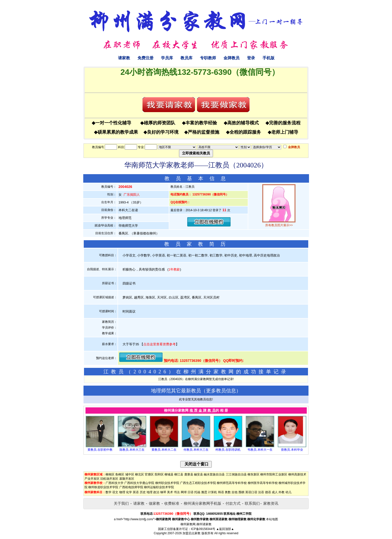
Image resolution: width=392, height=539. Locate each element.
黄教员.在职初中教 (100, 450)
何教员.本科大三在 (196, 450)
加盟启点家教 (191, 533)
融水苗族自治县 (214, 474)
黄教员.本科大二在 (164, 450)
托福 (197, 492)
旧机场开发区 (109, 479)
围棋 (241, 492)
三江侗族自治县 (236, 474)
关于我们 (121, 503)
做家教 (154, 503)
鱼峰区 (120, 474)
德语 (268, 492)
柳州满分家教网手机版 (202, 503)
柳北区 (139, 474)
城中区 (130, 474)
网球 (184, 492)
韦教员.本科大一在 (260, 450)
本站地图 (272, 519)
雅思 (204, 492)
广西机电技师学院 (131, 487)
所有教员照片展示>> (279, 225)
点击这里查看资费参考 (159, 344)
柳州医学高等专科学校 (263, 483)
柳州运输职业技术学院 (159, 487)
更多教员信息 (221, 391)
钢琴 (163, 492)
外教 (281, 492)
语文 (115, 492)
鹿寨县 (189, 474)
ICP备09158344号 (203, 529)
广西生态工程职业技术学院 (198, 483)
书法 (177, 492)
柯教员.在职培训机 (228, 450)
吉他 (234, 492)
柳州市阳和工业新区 (274, 474)
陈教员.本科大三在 (132, 450)
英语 (136, 492)
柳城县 (169, 474)
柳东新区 (253, 474)
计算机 (212, 492)
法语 (261, 492)
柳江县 (179, 474)
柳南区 (110, 474)
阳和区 (159, 474)
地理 (149, 492)
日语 (190, 492)
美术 (170, 492)
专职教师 (208, 58)
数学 (108, 492)
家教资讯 (271, 503)
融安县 (198, 474)
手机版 (268, 58)
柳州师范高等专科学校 (232, 483)
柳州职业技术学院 (167, 483)
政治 (156, 492)
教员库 (186, 58)
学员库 (167, 58)
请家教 (124, 58)
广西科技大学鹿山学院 (139, 483)
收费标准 (172, 503)
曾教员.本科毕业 (292, 450)
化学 (129, 492)
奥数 (228, 492)
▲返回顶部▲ (225, 529)
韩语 (221, 492)
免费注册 (145, 58)
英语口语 (251, 492)
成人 (275, 492)
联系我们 (252, 503)
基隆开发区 (127, 479)
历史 (143, 492)
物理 (122, 492)
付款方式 (233, 503)
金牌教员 (231, 58)
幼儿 (288, 492)
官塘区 (149, 474)
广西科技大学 (114, 483)
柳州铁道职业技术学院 (103, 487)
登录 (251, 58)
